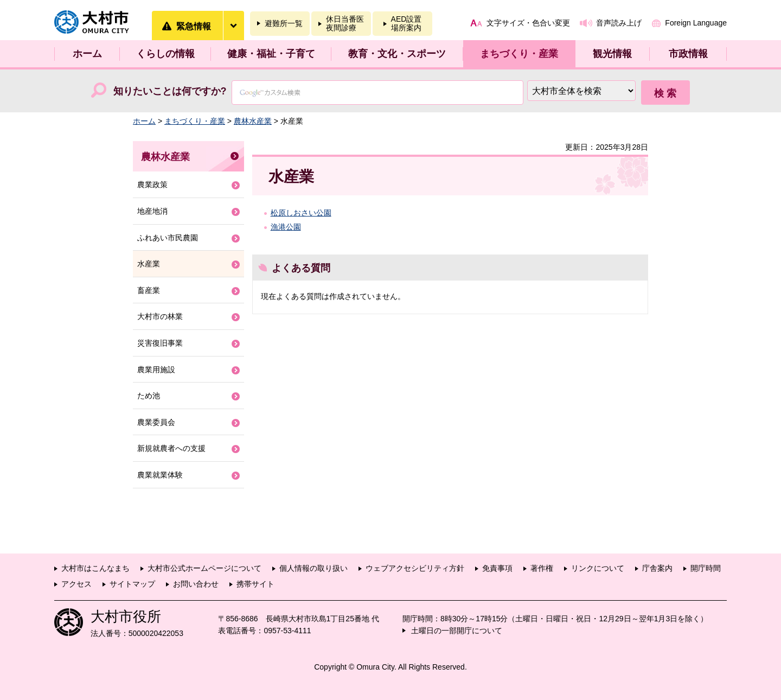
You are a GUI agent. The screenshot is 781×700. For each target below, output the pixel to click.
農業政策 (152, 184)
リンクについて (598, 568)
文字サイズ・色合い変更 (528, 23)
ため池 (149, 396)
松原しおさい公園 (301, 213)
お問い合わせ (196, 584)
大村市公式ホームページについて (204, 568)
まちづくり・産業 (519, 54)
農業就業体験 (160, 475)
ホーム (87, 54)
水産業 (149, 264)
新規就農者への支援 (171, 448)
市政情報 (688, 54)
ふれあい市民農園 (168, 238)
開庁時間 (706, 568)
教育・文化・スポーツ (397, 54)
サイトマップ (132, 584)
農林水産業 (253, 121)
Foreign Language (696, 23)
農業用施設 (156, 370)
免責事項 (497, 568)
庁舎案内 (657, 568)
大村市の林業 (160, 316)
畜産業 (149, 290)
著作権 (542, 568)
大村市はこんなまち (95, 568)
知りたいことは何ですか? (170, 91)
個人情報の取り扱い (313, 568)
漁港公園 (286, 227)
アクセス (76, 584)
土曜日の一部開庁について (457, 631)
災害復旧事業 (160, 343)
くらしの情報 (165, 54)
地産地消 (152, 211)
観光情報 (612, 54)
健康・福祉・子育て (271, 54)
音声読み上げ (619, 23)
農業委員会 (156, 422)
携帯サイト (255, 584)
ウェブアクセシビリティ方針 (415, 568)
